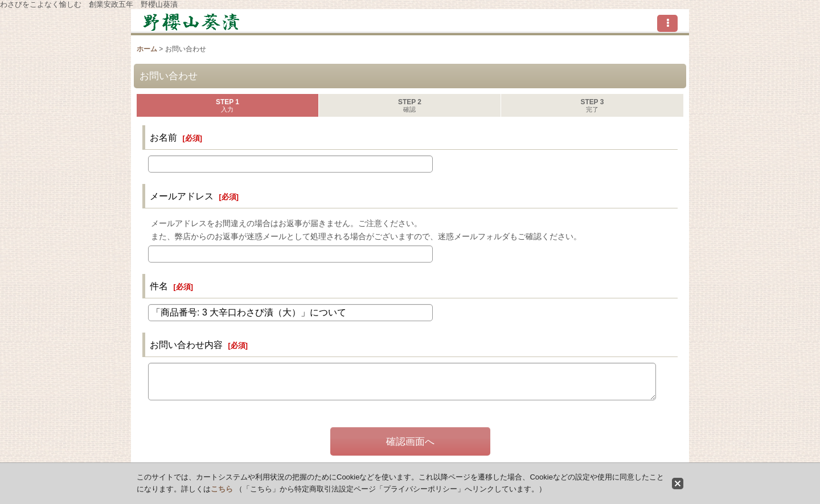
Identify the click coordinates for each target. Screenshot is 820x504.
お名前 (163, 137)
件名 (159, 286)
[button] (667, 23)
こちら (222, 489)
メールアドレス (182, 196)
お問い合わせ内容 (186, 345)
